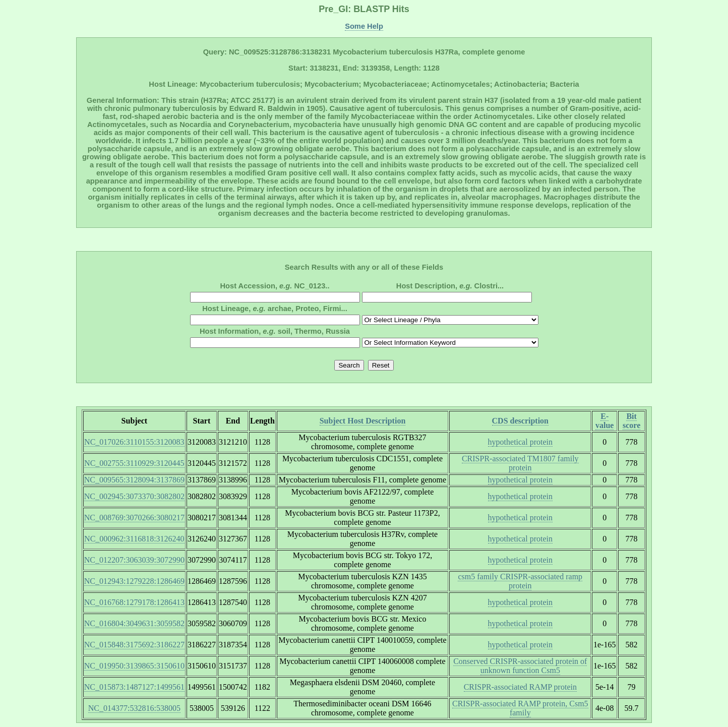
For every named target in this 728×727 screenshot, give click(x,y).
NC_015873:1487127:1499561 (134, 687)
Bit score (631, 421)
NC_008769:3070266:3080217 (134, 518)
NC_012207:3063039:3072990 (134, 560)
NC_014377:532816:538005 (134, 708)
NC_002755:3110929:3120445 (134, 463)
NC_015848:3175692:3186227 (134, 645)
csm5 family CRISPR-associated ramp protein (520, 581)
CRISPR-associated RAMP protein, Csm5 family (520, 708)
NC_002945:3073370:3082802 (134, 496)
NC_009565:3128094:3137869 (134, 480)
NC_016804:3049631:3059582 (134, 623)
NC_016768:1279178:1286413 (134, 602)
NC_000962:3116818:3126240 (134, 539)
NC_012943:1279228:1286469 (134, 581)
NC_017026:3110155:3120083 (134, 442)
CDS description (520, 421)
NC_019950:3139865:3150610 (134, 666)
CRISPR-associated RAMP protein (520, 687)
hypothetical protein (520, 442)
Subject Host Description (363, 421)
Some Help (364, 26)
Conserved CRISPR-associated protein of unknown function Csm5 (520, 666)
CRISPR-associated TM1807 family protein (520, 463)
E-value (604, 421)
